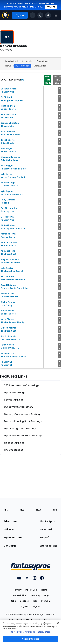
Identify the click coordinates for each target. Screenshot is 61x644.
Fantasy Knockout (10, 135)
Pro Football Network (12, 194)
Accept (51, 7)
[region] (30, 632)
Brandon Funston (10, 123)
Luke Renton (7, 268)
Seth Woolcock (9, 89)
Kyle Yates (6, 174)
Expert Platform (13, 538)
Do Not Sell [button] (31, 590)
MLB (22, 510)
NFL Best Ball (7, 117)
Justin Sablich (8, 336)
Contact (24, 601)
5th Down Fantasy (10, 339)
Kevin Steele (7, 319)
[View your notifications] (40, 15)
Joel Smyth (7, 149)
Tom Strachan (8, 114)
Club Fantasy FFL (10, 348)
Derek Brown (7, 217)
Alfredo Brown (8, 234)
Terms (44, 590)
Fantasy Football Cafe (13, 228)
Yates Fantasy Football (13, 177)
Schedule (27, 61)
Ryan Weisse (7, 345)
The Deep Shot (8, 254)
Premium (46, 601)
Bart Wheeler (8, 276)
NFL (6, 510)
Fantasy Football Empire (14, 169)
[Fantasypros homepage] (5, 18)
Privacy (18, 590)
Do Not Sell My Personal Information (30, 632)
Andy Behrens (8, 251)
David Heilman (8, 285)
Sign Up (25, 606)
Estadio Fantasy (9, 160)
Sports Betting (49, 546)
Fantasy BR (7, 362)
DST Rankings (22, 66)
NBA (39, 510)
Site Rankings (8, 183)
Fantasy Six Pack (10, 297)
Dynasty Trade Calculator (15, 288)
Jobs (13, 601)
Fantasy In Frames (10, 263)
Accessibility (19, 595)
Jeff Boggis (7, 165)
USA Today (7, 305)
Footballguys (8, 237)
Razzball (5, 203)
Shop (44, 538)
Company (35, 595)
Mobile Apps (47, 521)
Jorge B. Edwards (10, 260)
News (8, 66)
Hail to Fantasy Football (14, 280)
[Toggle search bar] (48, 15)
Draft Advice (40, 66)
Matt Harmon (8, 106)
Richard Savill (8, 294)
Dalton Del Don (9, 328)
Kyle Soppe (7, 191)
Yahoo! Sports (8, 109)
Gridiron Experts (9, 186)
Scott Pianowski (9, 242)
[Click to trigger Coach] (33, 15)
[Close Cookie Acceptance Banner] (58, 623)
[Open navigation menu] (56, 15)
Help (35, 601)
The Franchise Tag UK (12, 271)
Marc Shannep (8, 131)
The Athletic (7, 126)
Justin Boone (7, 311)
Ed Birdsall (6, 97)
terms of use (34, 7)
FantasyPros (7, 92)
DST (24, 80)
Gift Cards (10, 546)
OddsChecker (8, 143)
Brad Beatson (8, 353)
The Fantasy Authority (12, 322)
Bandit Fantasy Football (14, 356)
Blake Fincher (8, 225)
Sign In (37, 606)
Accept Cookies (31, 639)
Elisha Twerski (8, 302)
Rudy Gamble (8, 200)
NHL (55, 510)
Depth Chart (12, 61)
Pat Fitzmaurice (9, 208)
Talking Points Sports (12, 100)
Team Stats (43, 61)
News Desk (46, 529)
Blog (46, 595)
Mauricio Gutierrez (10, 157)
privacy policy (13, 7)
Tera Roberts (8, 140)
